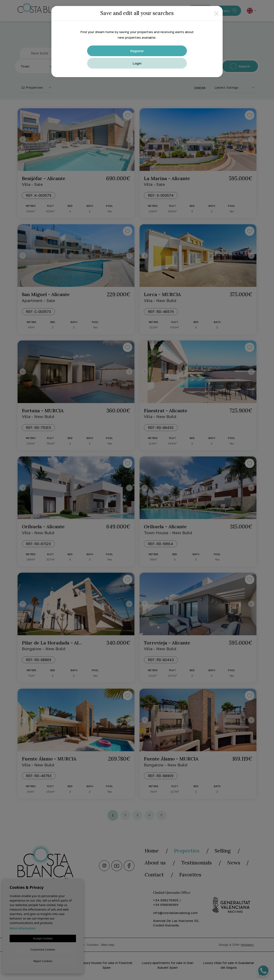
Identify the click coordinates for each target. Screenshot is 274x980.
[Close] (217, 13)
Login (137, 63)
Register (137, 51)
